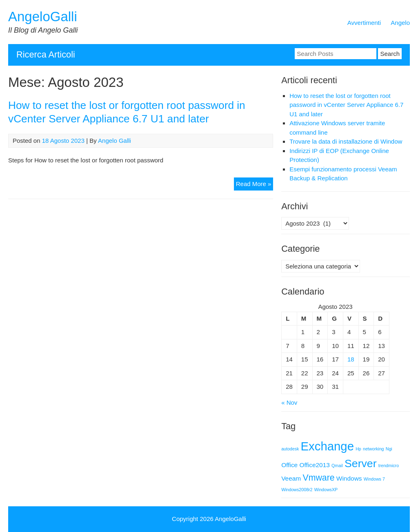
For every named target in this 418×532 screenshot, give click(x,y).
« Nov (289, 402)
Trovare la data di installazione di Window (346, 141)
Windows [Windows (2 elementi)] (349, 478)
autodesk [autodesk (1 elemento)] (290, 449)
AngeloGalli (43, 17)
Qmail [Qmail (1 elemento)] (337, 465)
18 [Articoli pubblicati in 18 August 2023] (351, 359)
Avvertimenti (364, 23)
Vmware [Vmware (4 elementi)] (318, 478)
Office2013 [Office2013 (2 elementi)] (314, 465)
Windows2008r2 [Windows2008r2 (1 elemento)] (297, 490)
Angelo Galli (115, 141)
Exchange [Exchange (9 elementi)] (327, 446)
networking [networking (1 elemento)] (374, 449)
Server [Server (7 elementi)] (361, 463)
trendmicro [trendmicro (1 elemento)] (389, 465)
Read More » (255, 185)
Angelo (400, 23)
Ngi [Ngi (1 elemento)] (389, 449)
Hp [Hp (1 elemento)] (358, 449)
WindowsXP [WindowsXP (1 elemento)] (326, 490)
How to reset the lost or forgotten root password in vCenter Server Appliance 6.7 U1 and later (346, 105)
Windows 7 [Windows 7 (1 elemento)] (374, 479)
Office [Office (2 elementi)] (289, 465)
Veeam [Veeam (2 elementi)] (291, 478)
